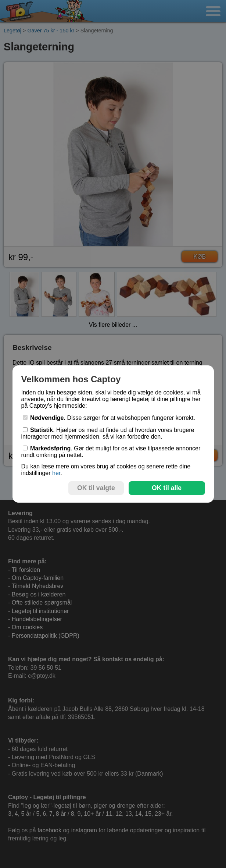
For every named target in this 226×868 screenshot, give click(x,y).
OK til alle (167, 488)
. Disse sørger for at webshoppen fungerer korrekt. (109, 418)
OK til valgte (96, 488)
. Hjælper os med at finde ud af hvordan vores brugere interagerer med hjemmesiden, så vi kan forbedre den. (108, 433)
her (56, 473)
